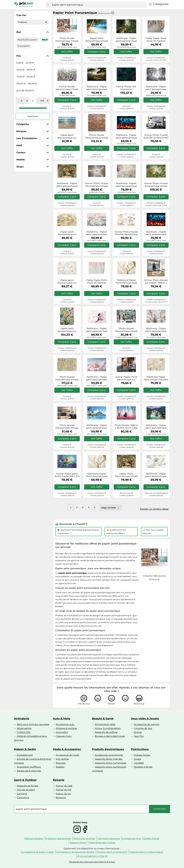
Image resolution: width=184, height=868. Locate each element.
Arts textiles (62, 759)
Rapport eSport (78, 843)
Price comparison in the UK (93, 856)
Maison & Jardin (25, 749)
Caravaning (23, 798)
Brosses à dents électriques (110, 736)
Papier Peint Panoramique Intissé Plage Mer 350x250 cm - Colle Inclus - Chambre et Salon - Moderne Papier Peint (97, 40)
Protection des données (58, 838)
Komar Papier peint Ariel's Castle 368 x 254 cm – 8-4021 (67, 475)
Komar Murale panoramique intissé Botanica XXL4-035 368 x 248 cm (67, 88)
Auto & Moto (62, 719)
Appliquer (33, 116)
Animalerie (22, 719)
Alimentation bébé (105, 724)
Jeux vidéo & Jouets (145, 719)
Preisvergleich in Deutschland (146, 852)
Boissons (61, 798)
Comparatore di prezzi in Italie (37, 852)
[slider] (17, 108)
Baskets (60, 767)
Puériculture (140, 749)
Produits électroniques (108, 749)
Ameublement (25, 755)
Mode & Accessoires (67, 749)
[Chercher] (48, 5)
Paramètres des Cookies (102, 843)
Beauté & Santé (103, 719)
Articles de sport (26, 790)
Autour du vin (63, 794)
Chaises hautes (142, 755)
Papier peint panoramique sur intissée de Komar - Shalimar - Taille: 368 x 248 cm (67, 233)
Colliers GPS (24, 732)
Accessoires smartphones (109, 755)
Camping (22, 794)
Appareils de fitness (28, 786)
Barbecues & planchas (29, 771)
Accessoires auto (65, 724)
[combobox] (99, 5)
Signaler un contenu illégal (154, 509)
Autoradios (62, 732)
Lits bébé (139, 763)
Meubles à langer (143, 767)
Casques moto (64, 736)
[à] (42, 101)
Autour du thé (64, 790)
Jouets (137, 759)
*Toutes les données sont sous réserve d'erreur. (92, 862)
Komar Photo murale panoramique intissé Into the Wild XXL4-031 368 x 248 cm (156, 185)
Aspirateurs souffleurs (29, 767)
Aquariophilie (24, 728)
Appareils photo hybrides (109, 759)
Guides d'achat (151, 838)
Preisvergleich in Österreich (112, 852)
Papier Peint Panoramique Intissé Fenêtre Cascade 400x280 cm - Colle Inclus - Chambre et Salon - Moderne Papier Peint (126, 475)
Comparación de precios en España (75, 852)
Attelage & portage (66, 728)
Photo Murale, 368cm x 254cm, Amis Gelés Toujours (126, 427)
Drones (138, 732)
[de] (22, 101)
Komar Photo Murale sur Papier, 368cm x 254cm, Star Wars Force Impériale (156, 282)
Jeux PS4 (139, 736)
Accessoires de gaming (147, 724)
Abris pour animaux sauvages (33, 724)
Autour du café (64, 786)
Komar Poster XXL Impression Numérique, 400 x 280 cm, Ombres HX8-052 (126, 88)
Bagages (61, 763)
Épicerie (59, 780)
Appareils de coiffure (106, 732)
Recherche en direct (84, 838)
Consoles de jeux (143, 728)
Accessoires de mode (67, 755)
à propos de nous (131, 838)
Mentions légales (33, 838)
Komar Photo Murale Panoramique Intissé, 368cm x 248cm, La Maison (126, 233)
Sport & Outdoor (25, 780)
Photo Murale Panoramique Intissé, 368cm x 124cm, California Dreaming (67, 427)
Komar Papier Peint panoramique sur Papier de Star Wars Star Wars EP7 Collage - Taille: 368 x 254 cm (126, 378)
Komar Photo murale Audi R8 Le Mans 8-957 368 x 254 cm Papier (156, 136)
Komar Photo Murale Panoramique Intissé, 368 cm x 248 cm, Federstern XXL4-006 (97, 185)
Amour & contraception (108, 728)
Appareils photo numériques (110, 763)
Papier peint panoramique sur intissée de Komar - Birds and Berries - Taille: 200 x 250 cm (67, 330)
